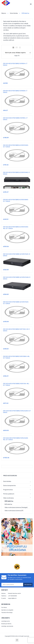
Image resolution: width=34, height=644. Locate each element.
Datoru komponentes (10, 486)
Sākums (4, 13)
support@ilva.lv (12, 598)
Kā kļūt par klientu (6, 624)
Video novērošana (8, 498)
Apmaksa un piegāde (7, 610)
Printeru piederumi (9, 494)
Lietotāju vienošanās (7, 626)
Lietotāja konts (6, 621)
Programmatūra (8, 490)
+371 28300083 (12, 596)
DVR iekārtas (9, 501)
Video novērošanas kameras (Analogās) (16, 507)
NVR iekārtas (8, 504)
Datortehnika (14, 13)
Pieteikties (28, 585)
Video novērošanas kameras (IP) (14, 511)
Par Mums (4, 607)
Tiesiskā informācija (7, 612)
